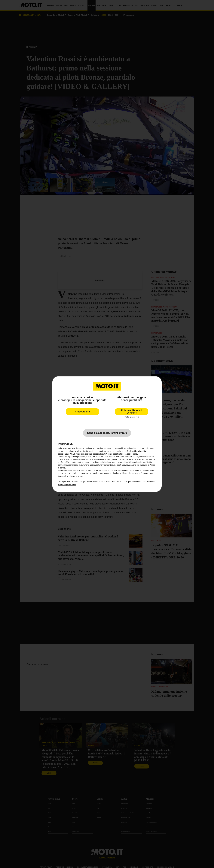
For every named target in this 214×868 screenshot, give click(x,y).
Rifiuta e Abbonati (131, 412)
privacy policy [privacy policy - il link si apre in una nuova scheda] (137, 448)
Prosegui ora (82, 412)
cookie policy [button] (132, 454)
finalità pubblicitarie (134, 462)
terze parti (100, 457)
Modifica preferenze (67, 485)
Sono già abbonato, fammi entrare (107, 433)
